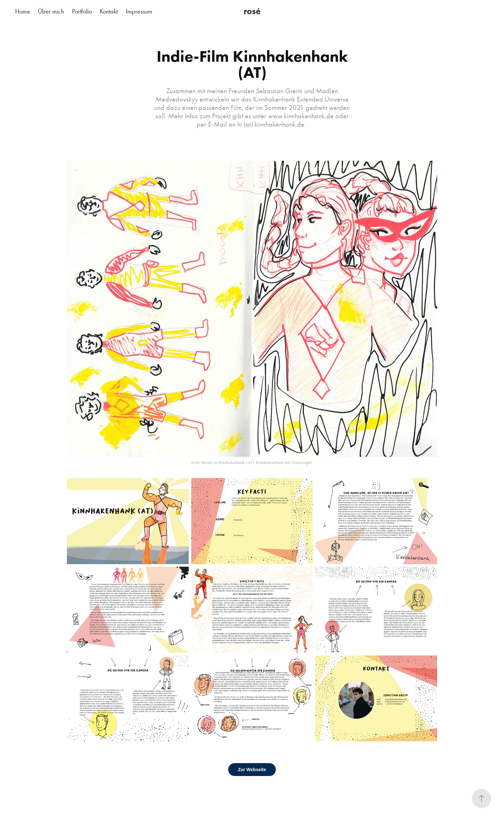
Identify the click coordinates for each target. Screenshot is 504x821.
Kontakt (109, 11)
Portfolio (82, 11)
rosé (252, 11)
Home (23, 11)
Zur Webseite (252, 770)
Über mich (51, 11)
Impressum (139, 11)
